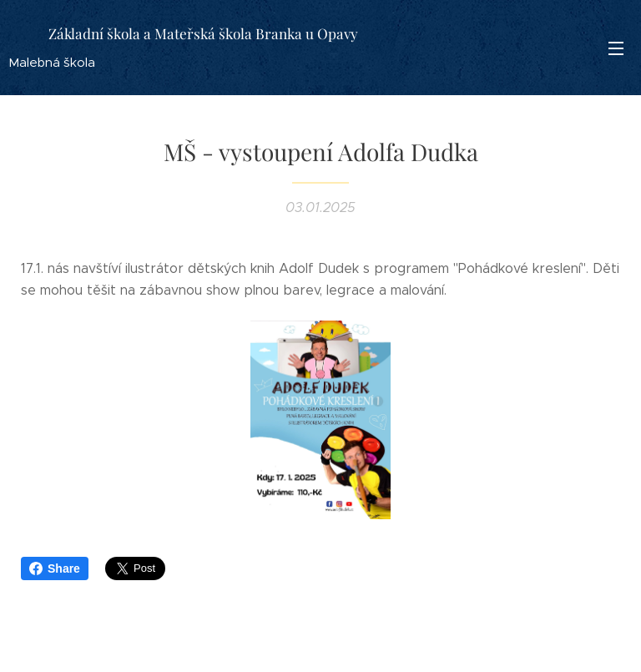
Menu (616, 48)
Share (55, 568)
